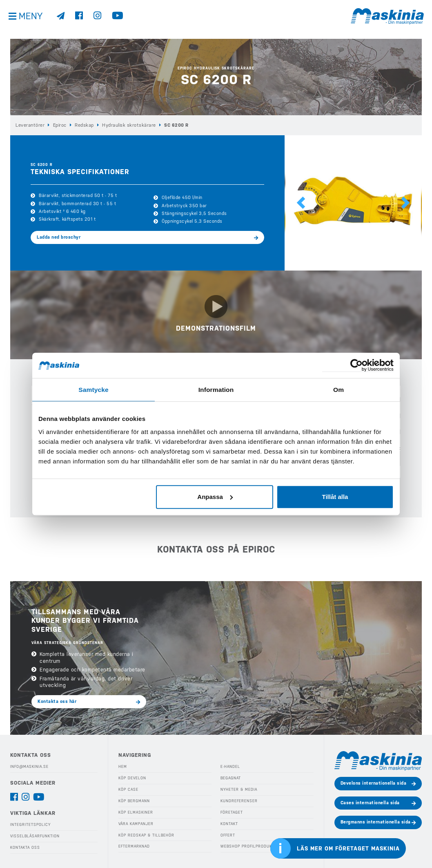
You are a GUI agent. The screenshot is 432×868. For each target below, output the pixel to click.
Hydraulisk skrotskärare (127, 125)
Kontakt (229, 822)
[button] (301, 202)
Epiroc (59, 125)
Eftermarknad (134, 844)
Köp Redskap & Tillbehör (146, 833)
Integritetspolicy (30, 823)
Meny (33, 20)
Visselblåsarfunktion (35, 834)
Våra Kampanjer (136, 822)
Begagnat (231, 776)
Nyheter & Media (239, 787)
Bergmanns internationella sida (376, 820)
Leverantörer (30, 125)
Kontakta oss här (57, 699)
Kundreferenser (238, 799)
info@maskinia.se (29, 765)
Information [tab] (216, 389)
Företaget (232, 810)
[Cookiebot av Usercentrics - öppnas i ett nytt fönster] (358, 366)
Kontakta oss (25, 846)
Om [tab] (338, 389)
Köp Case (128, 787)
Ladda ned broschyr (59, 237)
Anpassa (215, 496)
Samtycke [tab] (94, 389)
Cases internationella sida (370, 801)
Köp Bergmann (134, 799)
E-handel (230, 765)
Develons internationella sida (374, 782)
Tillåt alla (335, 496)
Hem (123, 765)
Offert (228, 833)
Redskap (84, 125)
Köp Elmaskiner (136, 810)
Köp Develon (132, 776)
